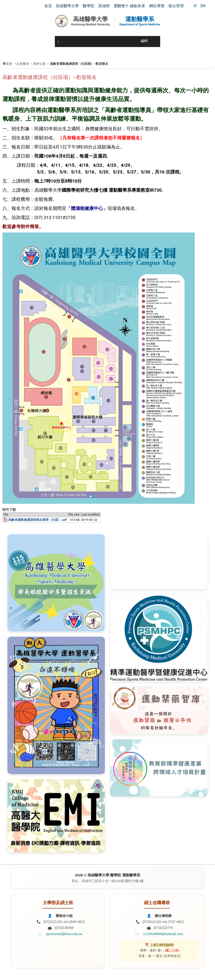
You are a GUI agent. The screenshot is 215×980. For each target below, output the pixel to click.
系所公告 (39, 64)
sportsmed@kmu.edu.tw (64, 934)
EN (203, 6)
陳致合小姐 (64, 916)
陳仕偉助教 (163, 916)
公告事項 (23, 64)
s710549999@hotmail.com (163, 934)
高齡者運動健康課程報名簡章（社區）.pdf (37, 520)
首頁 (9, 64)
